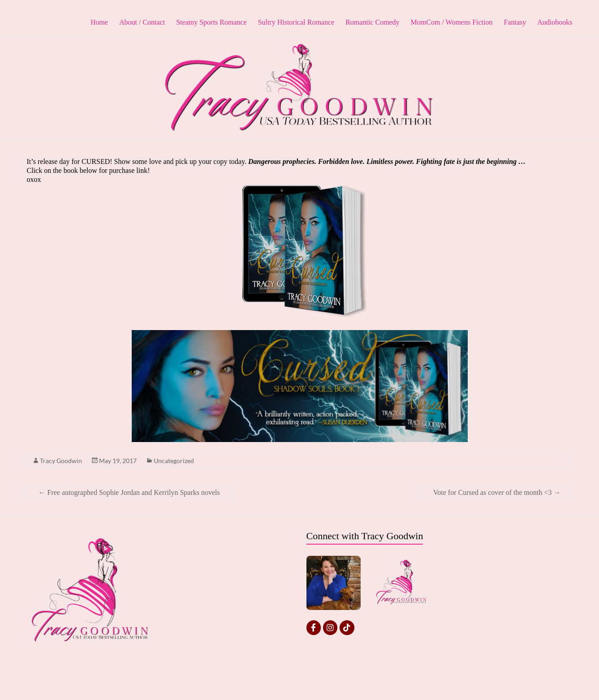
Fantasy (515, 22)
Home (99, 22)
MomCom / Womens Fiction (452, 22)
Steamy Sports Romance (211, 22)
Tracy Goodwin (61, 461)
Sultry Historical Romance (296, 22)
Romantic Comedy (372, 22)
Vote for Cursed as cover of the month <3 (497, 492)
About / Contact (142, 22)
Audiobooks (555, 22)
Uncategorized (174, 461)
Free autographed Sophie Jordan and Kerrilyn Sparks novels (129, 492)
